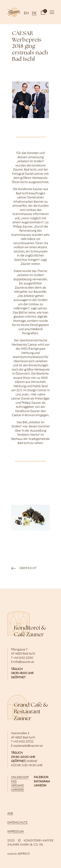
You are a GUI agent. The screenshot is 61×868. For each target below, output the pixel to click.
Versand (17, 786)
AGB (10, 814)
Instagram (42, 782)
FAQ (14, 782)
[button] (43, 12)
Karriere (17, 790)
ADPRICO (24, 854)
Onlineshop (20, 777)
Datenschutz (17, 823)
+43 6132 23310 (23, 658)
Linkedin (40, 786)
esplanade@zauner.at (28, 746)
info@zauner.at (24, 662)
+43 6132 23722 (23, 742)
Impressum (16, 832)
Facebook (41, 777)
